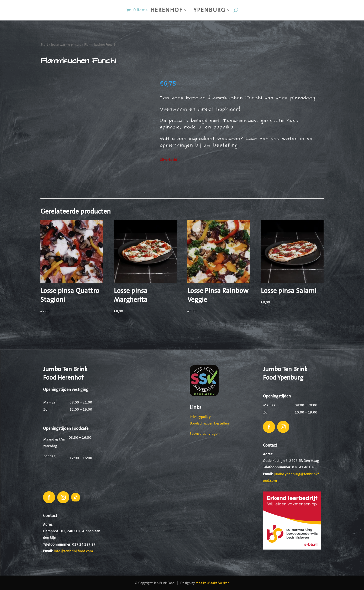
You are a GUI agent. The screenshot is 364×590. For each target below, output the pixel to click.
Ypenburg (209, 10)
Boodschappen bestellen (209, 423)
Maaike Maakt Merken (212, 583)
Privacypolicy (200, 417)
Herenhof (166, 10)
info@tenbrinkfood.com (73, 551)
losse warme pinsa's (66, 45)
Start (44, 45)
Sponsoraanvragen (205, 433)
